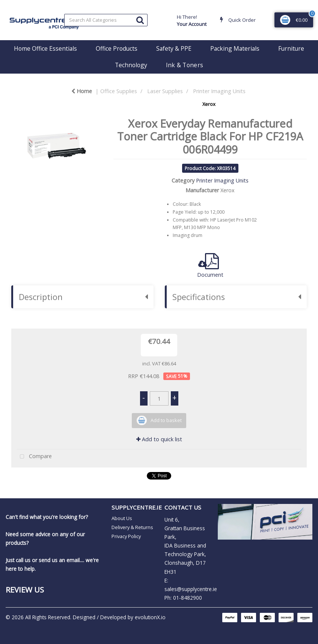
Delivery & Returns (132, 527)
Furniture (291, 48)
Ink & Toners (185, 65)
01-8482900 (188, 598)
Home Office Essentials (45, 48)
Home (82, 91)
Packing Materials (235, 48)
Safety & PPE (174, 48)
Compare (34, 457)
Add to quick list (159, 439)
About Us (122, 518)
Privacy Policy (126, 536)
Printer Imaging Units (219, 91)
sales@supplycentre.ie (191, 589)
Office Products (117, 48)
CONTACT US (183, 507)
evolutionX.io (150, 617)
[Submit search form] (140, 20)
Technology (131, 65)
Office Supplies (119, 91)
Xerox (209, 104)
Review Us (25, 590)
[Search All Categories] (106, 20)
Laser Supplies (165, 91)
